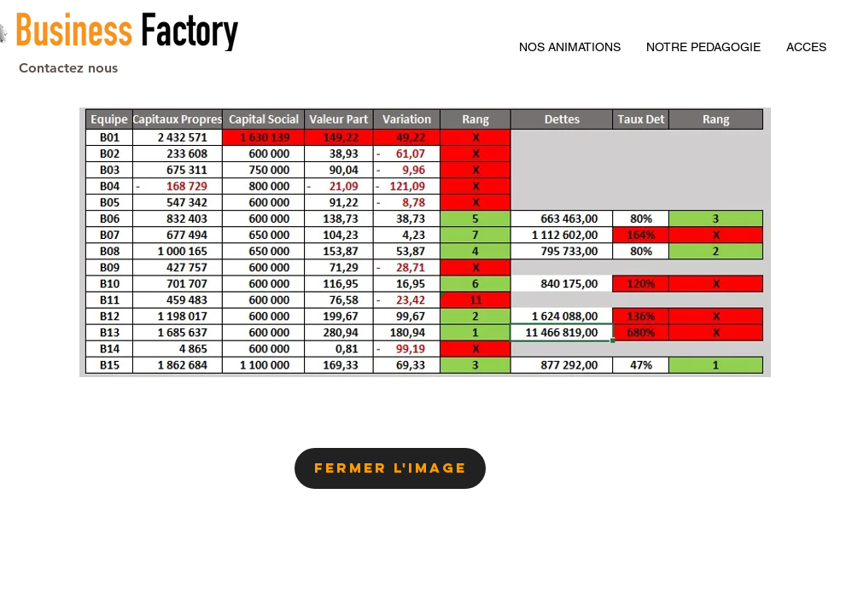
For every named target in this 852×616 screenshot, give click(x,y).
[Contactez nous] (68, 68)
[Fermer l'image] (390, 468)
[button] (806, 47)
